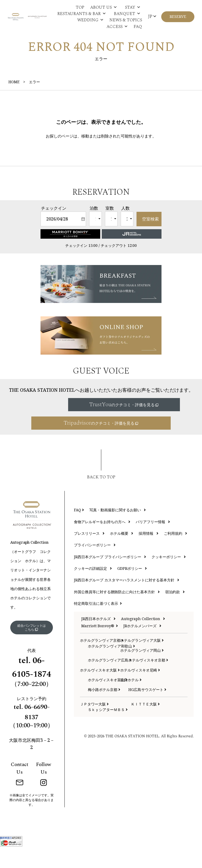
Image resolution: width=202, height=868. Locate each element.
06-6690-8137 (37, 733)
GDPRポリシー (132, 587)
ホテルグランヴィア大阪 (136, 659)
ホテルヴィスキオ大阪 (96, 689)
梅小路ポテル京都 (104, 708)
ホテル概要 (122, 552)
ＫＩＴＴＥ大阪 (145, 723)
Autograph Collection (143, 638)
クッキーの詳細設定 (93, 587)
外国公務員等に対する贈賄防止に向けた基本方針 (117, 610)
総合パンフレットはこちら (31, 647)
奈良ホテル (131, 699)
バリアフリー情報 (153, 540)
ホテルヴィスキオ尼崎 (136, 689)
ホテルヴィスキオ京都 (145, 679)
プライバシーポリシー (95, 564)
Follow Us (44, 790)
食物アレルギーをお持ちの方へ (102, 540)
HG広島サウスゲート (145, 708)
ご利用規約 (175, 552)
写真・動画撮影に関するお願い (118, 529)
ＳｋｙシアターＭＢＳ (108, 729)
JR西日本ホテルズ (98, 638)
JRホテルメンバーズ (142, 645)
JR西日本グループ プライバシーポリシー (110, 575)
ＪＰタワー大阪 (94, 723)
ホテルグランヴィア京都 (96, 659)
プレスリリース (89, 552)
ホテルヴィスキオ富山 (104, 699)
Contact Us (20, 790)
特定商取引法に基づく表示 (98, 622)
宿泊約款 (175, 610)
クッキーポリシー (169, 575)
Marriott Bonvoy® (100, 645)
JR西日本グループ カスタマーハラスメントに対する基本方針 (127, 599)
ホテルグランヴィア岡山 (136, 669)
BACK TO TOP (101, 496)
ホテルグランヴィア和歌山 (104, 665)
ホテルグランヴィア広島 (104, 679)
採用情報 (148, 552)
